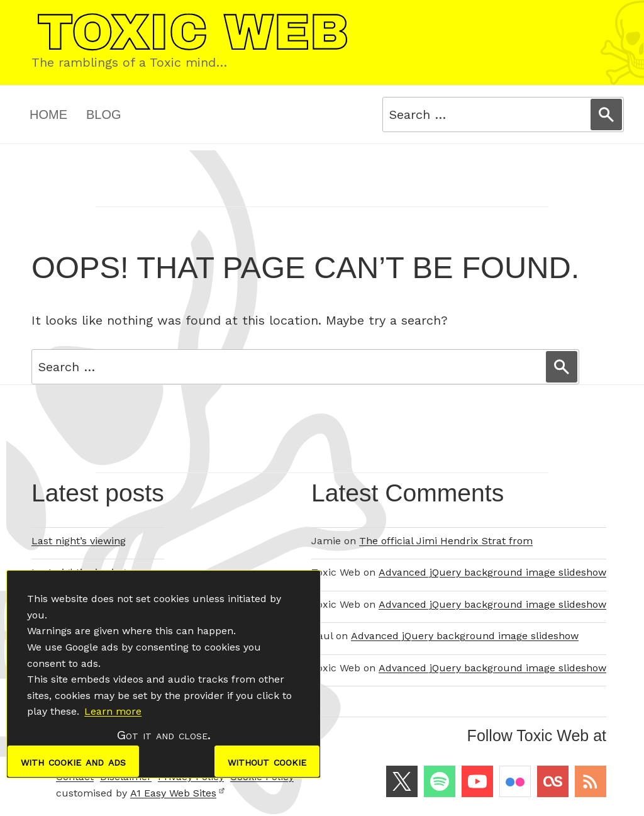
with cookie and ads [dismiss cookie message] (73, 761)
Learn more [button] (113, 711)
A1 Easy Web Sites (178, 793)
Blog (104, 115)
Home (48, 115)
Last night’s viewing (79, 541)
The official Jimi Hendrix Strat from (446, 541)
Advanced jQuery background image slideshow (492, 572)
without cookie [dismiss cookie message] (267, 761)
